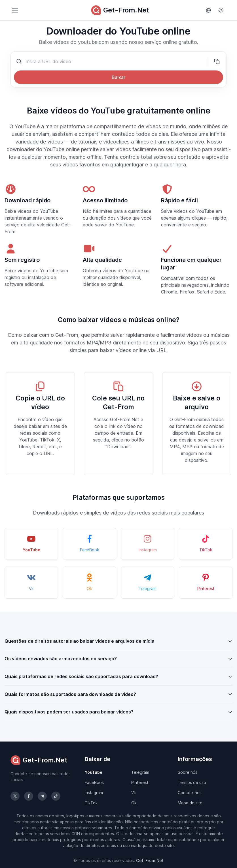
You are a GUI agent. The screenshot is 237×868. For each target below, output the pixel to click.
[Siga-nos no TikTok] (56, 796)
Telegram (140, 772)
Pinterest (140, 782)
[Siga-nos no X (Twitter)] (15, 796)
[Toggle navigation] (15, 10)
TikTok (91, 803)
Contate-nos (190, 793)
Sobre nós (188, 772)
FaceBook (94, 782)
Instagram (94, 793)
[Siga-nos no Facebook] (29, 796)
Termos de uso (192, 782)
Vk (134, 793)
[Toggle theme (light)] (221, 10)
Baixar (118, 77)
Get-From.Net (120, 10)
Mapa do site (190, 803)
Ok (134, 803)
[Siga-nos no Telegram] (42, 796)
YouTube (94, 772)
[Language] (208, 10)
